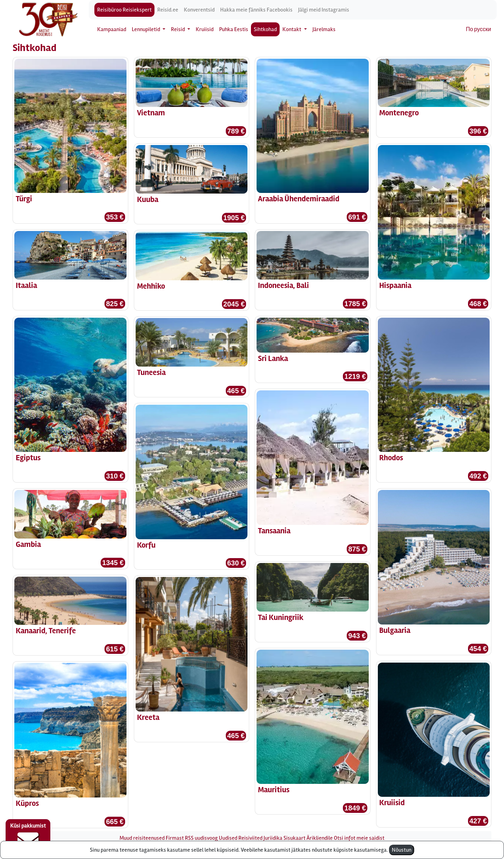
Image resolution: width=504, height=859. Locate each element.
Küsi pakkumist (28, 837)
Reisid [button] (178, 29)
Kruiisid (205, 29)
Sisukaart (294, 838)
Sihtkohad (265, 29)
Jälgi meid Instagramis (324, 10)
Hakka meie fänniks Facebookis (256, 10)
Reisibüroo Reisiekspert (124, 10)
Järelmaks (324, 29)
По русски (478, 29)
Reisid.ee (168, 10)
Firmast (175, 838)
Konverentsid (199, 10)
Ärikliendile (320, 838)
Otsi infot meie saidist (359, 838)
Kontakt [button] (292, 29)
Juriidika (273, 838)
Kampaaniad (112, 29)
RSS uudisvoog (201, 838)
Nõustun (402, 850)
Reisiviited (250, 838)
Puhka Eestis (234, 29)
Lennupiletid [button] (146, 29)
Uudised (228, 838)
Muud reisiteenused (142, 838)
